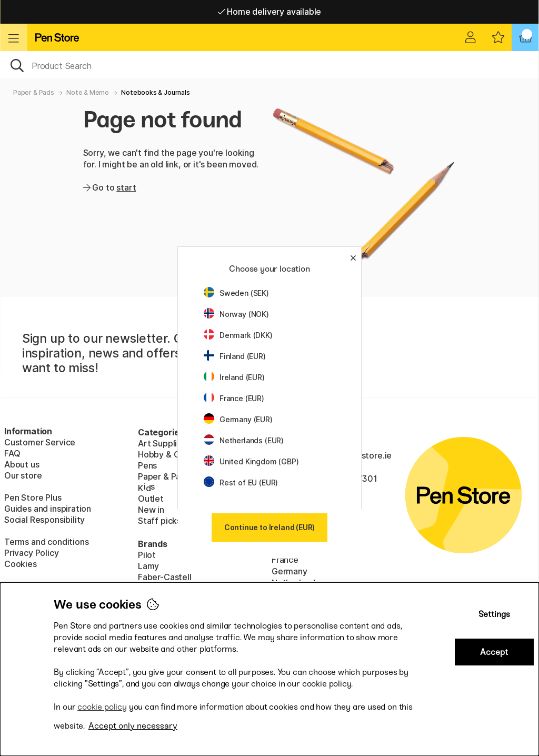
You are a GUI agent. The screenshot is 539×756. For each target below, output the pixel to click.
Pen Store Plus (33, 498)
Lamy (148, 566)
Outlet (151, 499)
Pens (147, 465)
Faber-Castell (165, 577)
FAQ (12, 453)
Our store (23, 475)
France (285, 560)
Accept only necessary (133, 726)
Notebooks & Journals (155, 92)
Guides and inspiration (48, 509)
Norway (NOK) (236, 314)
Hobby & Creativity (176, 454)
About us (22, 464)
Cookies (21, 564)
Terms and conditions (46, 542)
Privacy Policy (32, 553)
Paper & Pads (34, 92)
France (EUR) (234, 398)
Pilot (147, 555)
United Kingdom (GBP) (251, 461)
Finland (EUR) (235, 356)
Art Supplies (162, 443)
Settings (494, 614)
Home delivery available (270, 12)
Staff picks (159, 521)
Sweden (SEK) (236, 293)
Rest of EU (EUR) (241, 483)
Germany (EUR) (238, 419)
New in (151, 510)
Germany (290, 571)
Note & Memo (88, 92)
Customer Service (40, 442)
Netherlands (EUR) (244, 440)
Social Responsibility (44, 520)
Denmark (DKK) (238, 335)
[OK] (269, 65)
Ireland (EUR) (234, 377)
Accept (494, 652)
